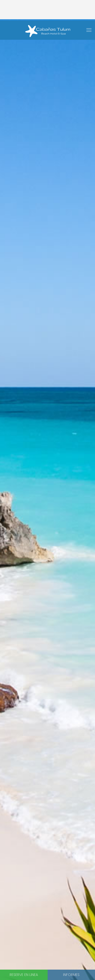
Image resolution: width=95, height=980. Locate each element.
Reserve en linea (24, 975)
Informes (71, 975)
